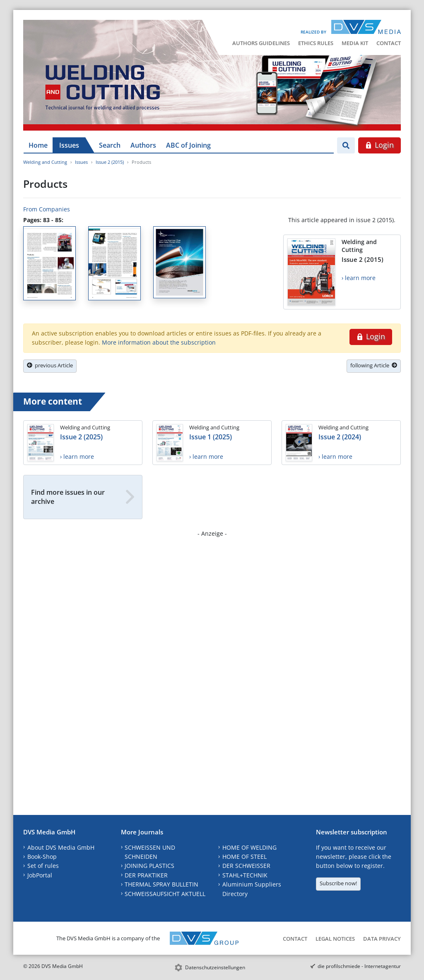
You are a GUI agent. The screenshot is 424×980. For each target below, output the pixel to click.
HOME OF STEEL (245, 857)
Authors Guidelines (261, 43)
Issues (69, 145)
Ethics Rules (316, 43)
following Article (374, 365)
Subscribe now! (338, 883)
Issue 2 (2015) (110, 162)
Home (38, 145)
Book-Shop (42, 857)
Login (379, 145)
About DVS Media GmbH (61, 847)
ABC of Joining (188, 145)
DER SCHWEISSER (246, 866)
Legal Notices (335, 939)
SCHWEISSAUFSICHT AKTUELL (165, 894)
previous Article (50, 365)
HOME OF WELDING (249, 847)
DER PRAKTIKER (146, 875)
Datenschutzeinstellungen (215, 967)
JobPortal (40, 875)
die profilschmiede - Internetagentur (359, 966)
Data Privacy (382, 939)
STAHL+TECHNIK (245, 875)
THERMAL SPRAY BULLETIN (161, 884)
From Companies (47, 209)
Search (110, 145)
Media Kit (355, 43)
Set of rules (43, 866)
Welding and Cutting (45, 162)
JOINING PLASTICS (149, 866)
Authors (143, 145)
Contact (389, 43)
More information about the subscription (159, 342)
